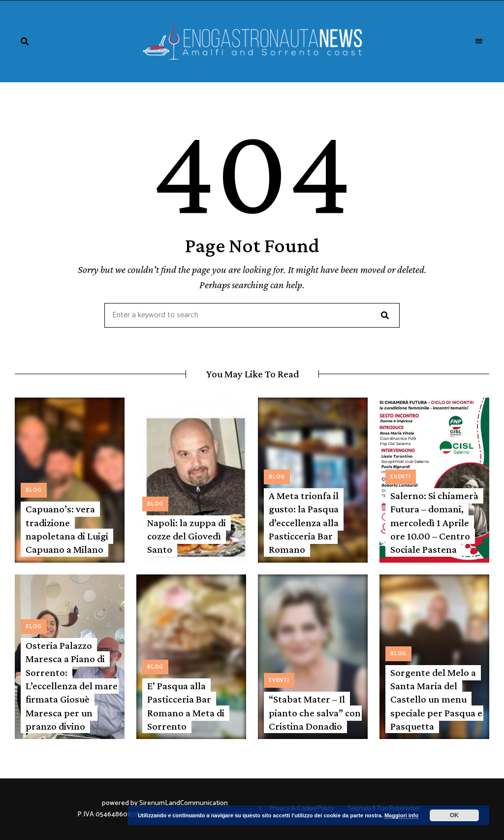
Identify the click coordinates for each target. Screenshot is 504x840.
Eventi (401, 477)
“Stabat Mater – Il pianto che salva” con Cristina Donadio (315, 713)
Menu (479, 41)
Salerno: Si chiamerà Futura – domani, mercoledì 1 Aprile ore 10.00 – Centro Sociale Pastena (434, 522)
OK (454, 815)
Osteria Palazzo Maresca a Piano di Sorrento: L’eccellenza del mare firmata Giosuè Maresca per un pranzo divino (72, 686)
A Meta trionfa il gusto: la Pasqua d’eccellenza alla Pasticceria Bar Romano (304, 522)
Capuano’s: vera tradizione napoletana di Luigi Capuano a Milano (67, 529)
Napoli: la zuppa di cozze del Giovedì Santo (187, 536)
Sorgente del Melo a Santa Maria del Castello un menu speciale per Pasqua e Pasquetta (436, 699)
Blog (34, 490)
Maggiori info (401, 815)
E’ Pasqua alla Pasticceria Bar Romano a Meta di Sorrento (186, 706)
